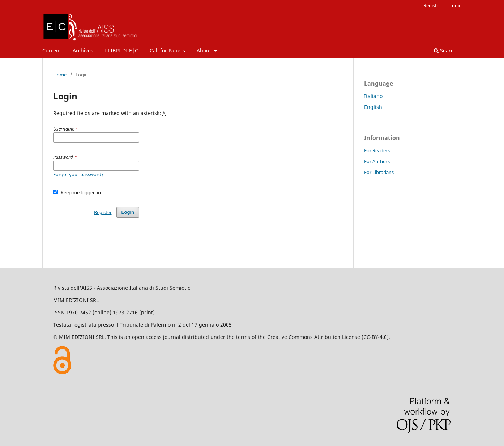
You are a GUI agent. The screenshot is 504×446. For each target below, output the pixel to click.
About (205, 50)
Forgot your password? (78, 174)
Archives (83, 50)
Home (60, 75)
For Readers (377, 150)
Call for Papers (167, 50)
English (373, 107)
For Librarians (379, 172)
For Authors (377, 161)
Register (432, 5)
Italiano (373, 96)
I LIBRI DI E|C (121, 50)
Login (456, 5)
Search (445, 50)
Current (52, 50)
